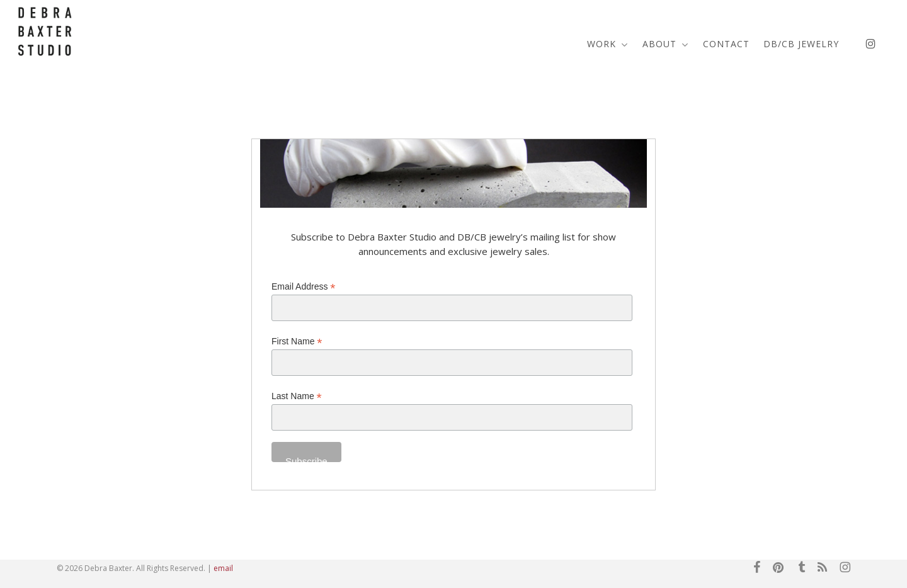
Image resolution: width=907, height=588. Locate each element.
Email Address (304, 287)
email (223, 568)
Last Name (297, 396)
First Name (297, 342)
